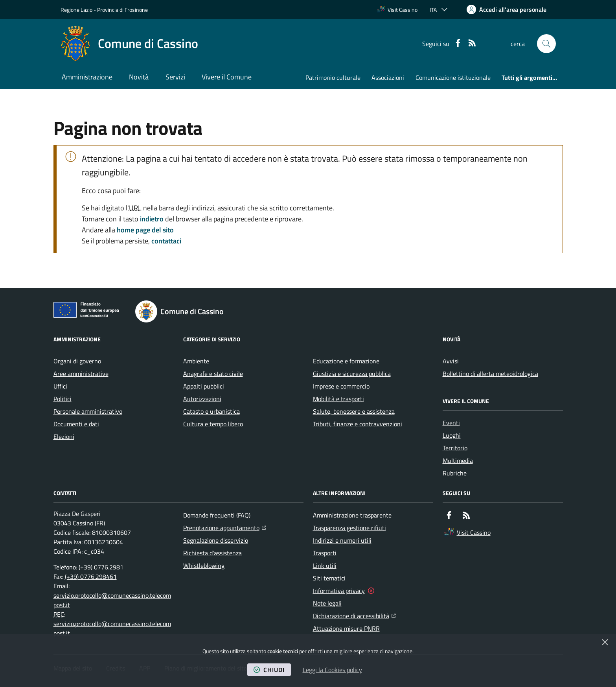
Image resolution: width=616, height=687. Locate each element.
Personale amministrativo (88, 411)
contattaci (166, 241)
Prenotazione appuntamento (225, 527)
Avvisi (451, 361)
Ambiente (196, 361)
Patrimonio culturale (333, 77)
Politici (63, 399)
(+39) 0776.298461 (91, 576)
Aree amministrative (81, 374)
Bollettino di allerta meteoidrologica (490, 374)
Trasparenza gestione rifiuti (349, 528)
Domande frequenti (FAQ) (217, 515)
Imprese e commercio (341, 386)
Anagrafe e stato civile (213, 374)
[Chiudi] (605, 642)
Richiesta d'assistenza (212, 553)
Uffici (60, 386)
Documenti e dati (76, 424)
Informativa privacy (339, 591)
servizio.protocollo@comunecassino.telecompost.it (112, 600)
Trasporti (325, 553)
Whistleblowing (204, 565)
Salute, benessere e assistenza (354, 411)
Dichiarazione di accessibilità (354, 615)
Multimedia (458, 460)
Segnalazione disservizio (216, 540)
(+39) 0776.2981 (101, 567)
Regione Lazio (76, 10)
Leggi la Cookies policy (332, 670)
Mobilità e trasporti (338, 399)
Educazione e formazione (346, 361)
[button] (546, 44)
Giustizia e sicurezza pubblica (352, 374)
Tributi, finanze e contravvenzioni (358, 424)
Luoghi (452, 435)
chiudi (269, 670)
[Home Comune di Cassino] (129, 44)
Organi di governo (77, 361)
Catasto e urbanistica (211, 411)
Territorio (455, 448)
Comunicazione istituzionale (453, 77)
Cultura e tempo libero (213, 424)
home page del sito (145, 230)
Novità (139, 77)
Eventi (451, 423)
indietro (152, 219)
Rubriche (455, 473)
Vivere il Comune (227, 77)
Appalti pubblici (204, 386)
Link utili (325, 565)
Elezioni (64, 437)
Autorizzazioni (202, 399)
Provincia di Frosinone (122, 10)
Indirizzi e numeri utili (342, 540)
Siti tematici (329, 578)
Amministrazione (87, 77)
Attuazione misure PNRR (346, 628)
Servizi (175, 77)
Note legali (327, 603)
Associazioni (388, 77)
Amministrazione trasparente (352, 515)
